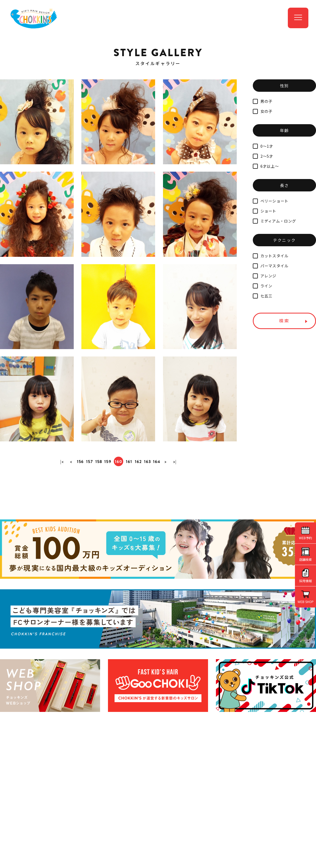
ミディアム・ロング (274, 221)
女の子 (263, 111)
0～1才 (263, 146)
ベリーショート (271, 201)
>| (177, 503)
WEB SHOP (306, 602)
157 (89, 503)
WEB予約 (305, 538)
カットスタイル (271, 256)
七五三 (263, 296)
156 (79, 503)
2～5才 (263, 156)
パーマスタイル (271, 266)
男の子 (263, 101)
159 (108, 503)
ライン (263, 286)
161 (129, 503)
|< (60, 503)
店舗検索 (305, 559)
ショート (265, 211)
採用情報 (305, 581)
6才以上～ (266, 166)
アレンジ (265, 276)
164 (158, 503)
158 (98, 503)
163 (148, 503)
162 (139, 503)
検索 (284, 321)
